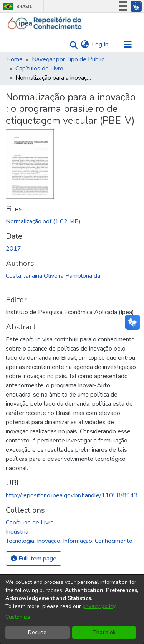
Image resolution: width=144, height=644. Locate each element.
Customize (18, 617)
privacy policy (99, 606)
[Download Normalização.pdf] (43, 221)
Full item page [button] (34, 559)
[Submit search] (72, 45)
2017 (13, 249)
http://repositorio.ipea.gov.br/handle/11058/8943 (72, 495)
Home (14, 59)
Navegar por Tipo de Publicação (70, 59)
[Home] (45, 23)
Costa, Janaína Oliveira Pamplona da (53, 276)
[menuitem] (85, 44)
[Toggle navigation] (127, 44)
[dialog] (72, 609)
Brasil (16, 6)
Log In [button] (100, 44)
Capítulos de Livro (39, 69)
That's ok (104, 632)
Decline (37, 632)
